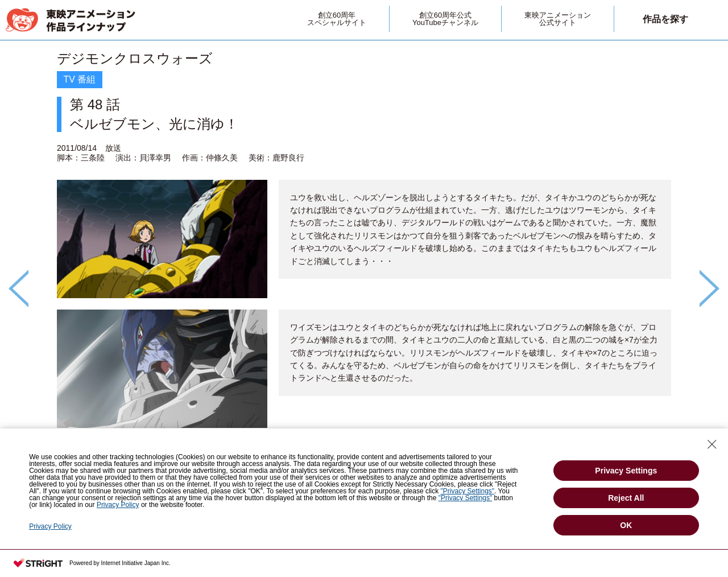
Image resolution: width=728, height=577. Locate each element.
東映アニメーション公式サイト (558, 19)
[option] (364, 269)
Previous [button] (18, 288)
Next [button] (710, 288)
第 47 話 (637, 467)
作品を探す (665, 19)
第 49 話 (91, 467)
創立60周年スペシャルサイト (337, 19)
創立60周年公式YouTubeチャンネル (445, 19)
